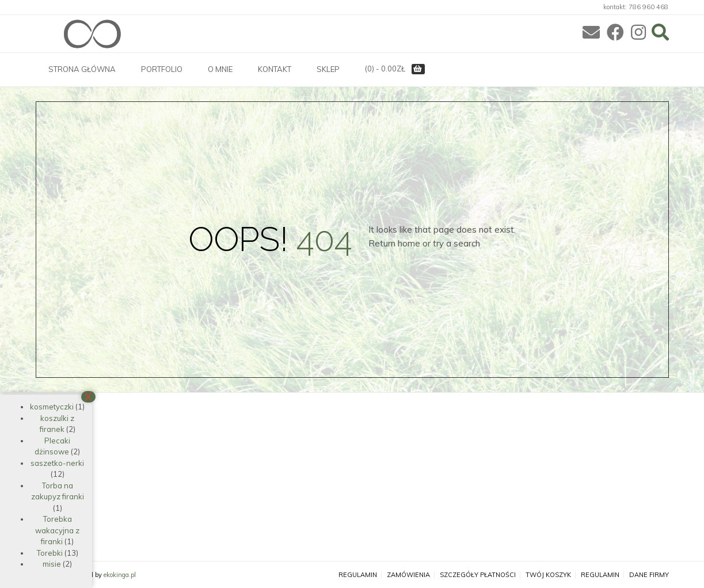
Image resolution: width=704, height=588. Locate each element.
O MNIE (220, 69)
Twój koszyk (548, 575)
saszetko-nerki (57, 463)
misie (52, 564)
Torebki (50, 553)
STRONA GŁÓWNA (82, 69)
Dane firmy (649, 575)
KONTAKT (275, 69)
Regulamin (358, 575)
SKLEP (328, 69)
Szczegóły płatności (478, 575)
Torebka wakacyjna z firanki (57, 530)
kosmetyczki (52, 407)
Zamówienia (408, 575)
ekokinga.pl (120, 575)
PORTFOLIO (162, 69)
